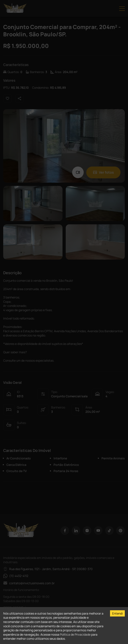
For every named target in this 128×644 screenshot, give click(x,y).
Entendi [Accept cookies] (117, 613)
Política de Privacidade (75, 634)
